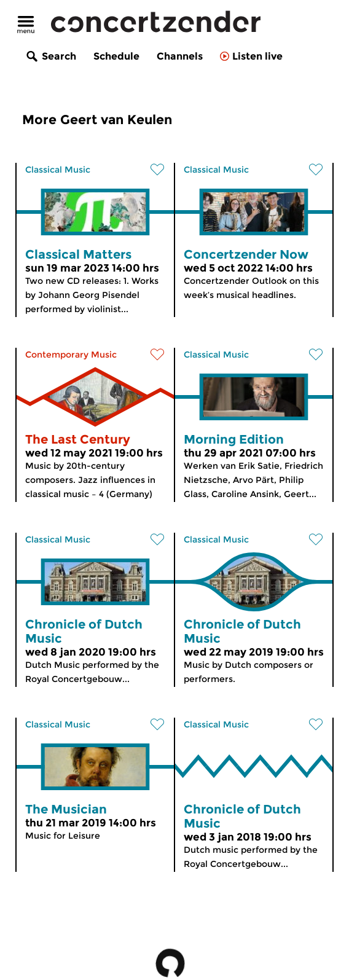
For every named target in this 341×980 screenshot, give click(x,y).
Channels (180, 56)
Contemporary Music (71, 355)
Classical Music (58, 170)
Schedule (116, 56)
